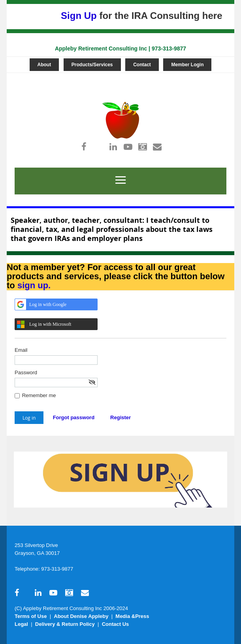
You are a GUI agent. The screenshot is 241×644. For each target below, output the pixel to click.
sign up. (34, 285)
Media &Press (132, 616)
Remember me (39, 395)
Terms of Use (31, 616)
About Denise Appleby (81, 616)
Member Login (187, 65)
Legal (21, 624)
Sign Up (79, 16)
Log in (118, 77)
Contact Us (116, 624)
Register (120, 417)
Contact (142, 65)
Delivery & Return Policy (65, 624)
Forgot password (74, 417)
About (44, 65)
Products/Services (92, 65)
